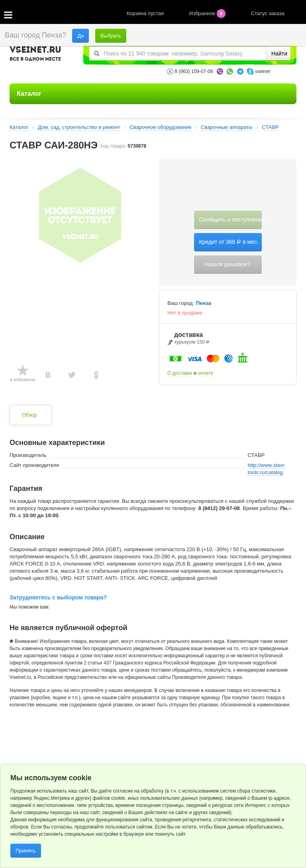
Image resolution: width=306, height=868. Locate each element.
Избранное (208, 13)
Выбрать (111, 36)
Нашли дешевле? (228, 264)
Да (80, 36)
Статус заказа (268, 13)
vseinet (263, 71)
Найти (279, 53)
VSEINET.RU (35, 55)
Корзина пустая (146, 13)
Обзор (29, 415)
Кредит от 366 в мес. (229, 242)
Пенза (204, 303)
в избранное (23, 380)
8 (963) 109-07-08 (194, 71)
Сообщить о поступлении (230, 219)
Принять (26, 851)
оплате (205, 373)
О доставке (180, 373)
